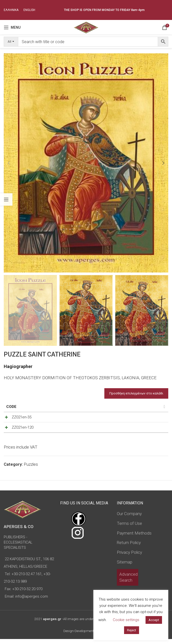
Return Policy (129, 548)
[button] (9, 163)
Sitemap (125, 567)
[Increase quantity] (154, 418)
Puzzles (31, 469)
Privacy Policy (129, 557)
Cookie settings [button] (126, 620)
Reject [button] (132, 630)
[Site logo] (86, 27)
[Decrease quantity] (137, 418)
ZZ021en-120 (17, 430)
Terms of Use (129, 528)
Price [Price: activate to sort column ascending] (102, 407)
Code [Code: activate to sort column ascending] (11, 407)
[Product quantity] (145, 418)
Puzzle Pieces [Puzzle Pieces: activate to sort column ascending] (58, 407)
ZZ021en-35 (16, 417)
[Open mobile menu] (12, 27)
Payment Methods (134, 538)
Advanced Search (128, 582)
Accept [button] (154, 620)
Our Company (129, 519)
